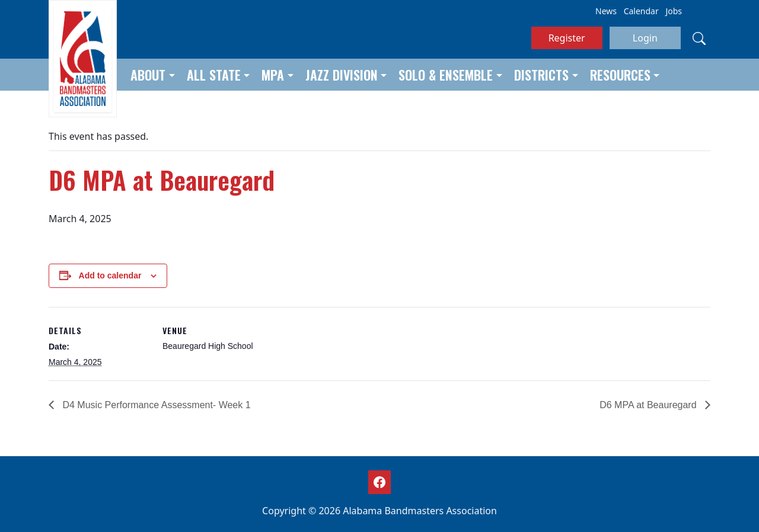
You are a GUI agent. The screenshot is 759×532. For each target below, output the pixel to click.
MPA (273, 75)
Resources (620, 75)
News (606, 11)
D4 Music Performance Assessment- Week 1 (155, 405)
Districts (541, 75)
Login (645, 38)
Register (567, 38)
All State (214, 75)
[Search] (699, 38)
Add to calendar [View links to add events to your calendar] (110, 275)
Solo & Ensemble (446, 75)
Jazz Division (342, 75)
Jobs (674, 11)
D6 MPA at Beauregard (649, 405)
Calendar (641, 11)
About (148, 75)
